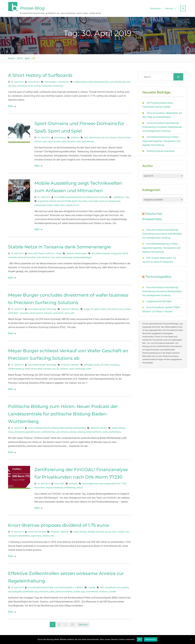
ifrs (106, 531)
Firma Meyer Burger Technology (42, 308)
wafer (89, 368)
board (76, 531)
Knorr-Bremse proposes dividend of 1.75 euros (59, 525)
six (58, 368)
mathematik (40, 205)
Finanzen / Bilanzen (70, 308)
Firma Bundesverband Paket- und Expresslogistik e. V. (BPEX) (55, 587)
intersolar (12, 257)
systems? (46, 257)
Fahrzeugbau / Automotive (57, 81)
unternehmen (92, 591)
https (85, 201)
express (125, 587)
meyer (103, 308)
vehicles (46, 535)
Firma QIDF (59, 483)
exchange (115, 364)
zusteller (112, 591)
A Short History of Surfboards (40, 75)
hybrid (125, 253)
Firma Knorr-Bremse (37, 531)
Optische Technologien (77, 253)
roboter (69, 205)
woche (105, 431)
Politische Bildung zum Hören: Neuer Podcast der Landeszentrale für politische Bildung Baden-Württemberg (63, 413)
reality (56, 205)
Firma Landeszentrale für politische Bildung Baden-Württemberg (57, 427)
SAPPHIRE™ (14, 312)
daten (107, 364)
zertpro (80, 487)
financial (100, 531)
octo (127, 531)
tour (53, 257)
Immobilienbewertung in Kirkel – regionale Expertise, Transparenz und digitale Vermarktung (161, 141)
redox (62, 205)
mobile (49, 205)
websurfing (46, 85)
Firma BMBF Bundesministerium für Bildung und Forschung (81, 197)
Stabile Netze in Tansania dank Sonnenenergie (59, 246)
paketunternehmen (64, 591)
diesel (99, 253)
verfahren (103, 591)
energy (114, 253)
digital (74, 201)
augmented (43, 201)
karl (38, 431)
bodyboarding (80, 81)
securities (24, 312)
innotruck (103, 201)
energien (106, 253)
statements (58, 312)
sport (45, 141)
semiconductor (36, 312)
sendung (81, 431)
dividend (91, 531)
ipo (110, 531)
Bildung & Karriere (99, 427)
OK (140, 639)
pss (121, 308)
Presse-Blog (32, 8)
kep (36, 591)
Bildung (122, 427)
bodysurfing (93, 81)
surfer (30, 85)
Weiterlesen (151, 639)
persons (115, 308)
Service (169, 8)
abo (93, 253)
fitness (120, 137)
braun (11, 431)
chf (92, 308)
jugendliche (31, 431)
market (121, 531)
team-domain (88, 141)
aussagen (88, 364)
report (15, 535)
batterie (53, 201)
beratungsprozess (91, 483)
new (108, 308)
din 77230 (122, 483)
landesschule (114, 201)
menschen (44, 591)
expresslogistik (15, 591)
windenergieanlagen (82, 257)
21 (72, 624)
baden (115, 427)
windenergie (67, 257)
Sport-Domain (54, 141)
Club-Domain (95, 137)
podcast (73, 431)
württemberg (115, 431)
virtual (76, 205)
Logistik (92, 587)
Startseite (155, 8)
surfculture (22, 85)
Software (75, 137)
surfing (37, 85)
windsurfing (58, 85)
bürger (87, 308)
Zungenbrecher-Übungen (159, 301)
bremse (83, 531)
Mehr (11, 106)
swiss (67, 312)
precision (47, 368)
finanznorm (40, 487)
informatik (93, 201)
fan (103, 137)
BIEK (102, 587)
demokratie (20, 431)
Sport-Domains (68, 141)
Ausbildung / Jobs (121, 197)
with (72, 312)
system (77, 591)
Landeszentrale (48, 431)
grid (119, 253)
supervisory (36, 535)
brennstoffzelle (64, 201)
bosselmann (111, 587)
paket (52, 591)
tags (83, 591)
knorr (114, 531)
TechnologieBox (158, 276)
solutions (48, 312)
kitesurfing (104, 81)
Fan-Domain (111, 137)
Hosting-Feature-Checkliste (161, 150)
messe (20, 257)
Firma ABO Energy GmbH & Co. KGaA (45, 253)
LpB (58, 431)
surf (112, 81)
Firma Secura (34, 81)
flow (80, 201)
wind (58, 257)
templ (89, 431)
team (78, 141)
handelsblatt (28, 591)
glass (97, 308)
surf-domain (120, 81)
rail (9, 535)
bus (119, 587)
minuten (64, 431)
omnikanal (58, 487)
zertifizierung (69, 487)
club (86, 137)
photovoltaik (30, 257)
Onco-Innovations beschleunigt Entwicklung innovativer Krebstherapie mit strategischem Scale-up (162, 126)
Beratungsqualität (108, 483)
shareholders (24, 535)
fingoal (49, 487)
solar (39, 257)
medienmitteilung (16, 368)
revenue (127, 308)
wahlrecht (97, 431)
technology (80, 368)
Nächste (83, 624)
